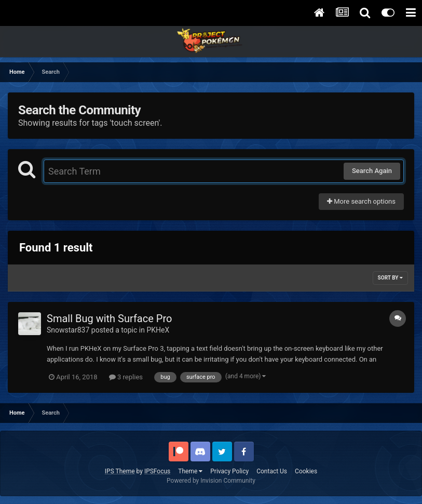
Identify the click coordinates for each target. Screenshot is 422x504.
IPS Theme (120, 471)
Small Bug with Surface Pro (109, 319)
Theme (190, 471)
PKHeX (158, 330)
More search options (361, 201)
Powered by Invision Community (211, 481)
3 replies (126, 377)
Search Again (372, 171)
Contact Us (272, 471)
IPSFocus (157, 471)
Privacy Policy (229, 471)
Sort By (390, 278)
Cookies (306, 471)
